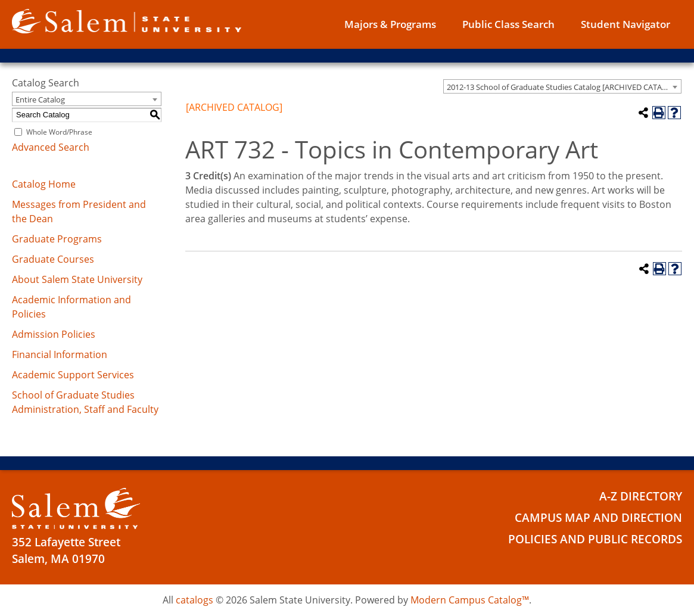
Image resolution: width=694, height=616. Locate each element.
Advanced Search (51, 147)
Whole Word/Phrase (59, 132)
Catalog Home (44, 184)
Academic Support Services (73, 375)
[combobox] (562, 86)
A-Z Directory (641, 496)
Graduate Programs (57, 239)
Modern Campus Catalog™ (470, 600)
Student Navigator (625, 24)
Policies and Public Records (595, 537)
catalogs (194, 600)
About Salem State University (77, 279)
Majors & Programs (390, 24)
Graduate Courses (53, 259)
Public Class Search (508, 24)
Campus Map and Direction (598, 517)
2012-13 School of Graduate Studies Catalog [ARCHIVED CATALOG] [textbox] (563, 87)
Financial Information (60, 354)
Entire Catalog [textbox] (40, 99)
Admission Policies (54, 334)
